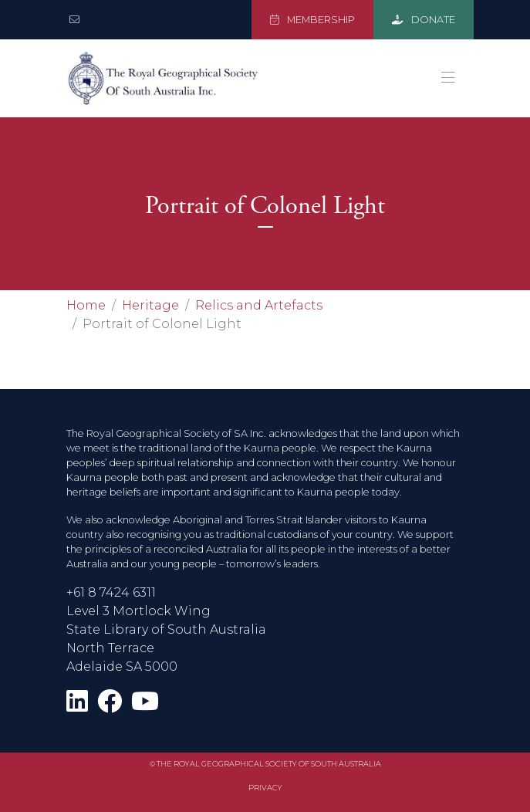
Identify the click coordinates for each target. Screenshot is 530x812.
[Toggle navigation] (448, 78)
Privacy (265, 788)
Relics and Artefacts (259, 305)
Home (86, 305)
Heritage (150, 305)
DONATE (424, 20)
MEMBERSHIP (312, 20)
